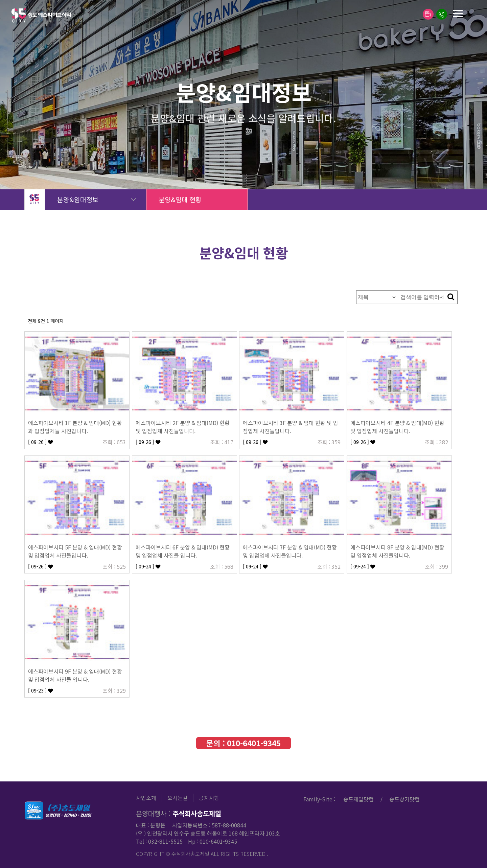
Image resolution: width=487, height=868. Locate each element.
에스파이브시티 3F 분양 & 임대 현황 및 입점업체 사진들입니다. (291, 427)
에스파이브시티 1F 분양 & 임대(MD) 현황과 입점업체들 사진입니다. (75, 427)
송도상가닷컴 (404, 799)
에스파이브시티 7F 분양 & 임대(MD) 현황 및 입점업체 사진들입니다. (290, 551)
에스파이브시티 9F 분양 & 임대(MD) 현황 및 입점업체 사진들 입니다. (75, 675)
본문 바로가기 (0, 0)
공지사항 (209, 798)
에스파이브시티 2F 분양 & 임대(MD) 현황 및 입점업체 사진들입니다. (183, 427)
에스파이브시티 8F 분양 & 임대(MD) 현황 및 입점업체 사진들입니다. (397, 551)
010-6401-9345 (254, 743)
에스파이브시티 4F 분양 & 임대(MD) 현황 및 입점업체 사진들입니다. (397, 427)
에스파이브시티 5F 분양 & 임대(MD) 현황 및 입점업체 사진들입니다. (75, 551)
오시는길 (178, 798)
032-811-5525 (165, 841)
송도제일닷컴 (358, 799)
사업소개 (146, 798)
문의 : (243, 743)
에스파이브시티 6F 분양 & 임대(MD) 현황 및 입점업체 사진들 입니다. (183, 551)
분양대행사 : (179, 813)
